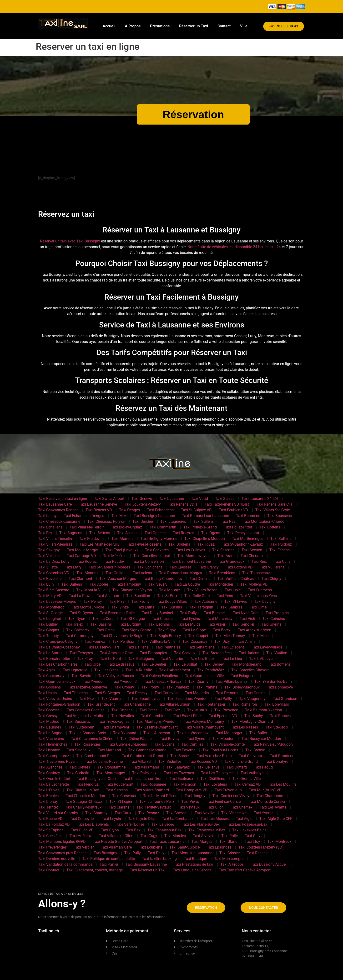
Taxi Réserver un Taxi (148, 870)
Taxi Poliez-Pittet (238, 527)
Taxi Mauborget (229, 733)
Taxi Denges (129, 510)
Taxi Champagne (136, 704)
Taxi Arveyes (204, 836)
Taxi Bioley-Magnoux (242, 687)
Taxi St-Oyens (81, 613)
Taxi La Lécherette (53, 784)
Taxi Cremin (255, 750)
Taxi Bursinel (215, 613)
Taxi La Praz (79, 596)
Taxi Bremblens (222, 573)
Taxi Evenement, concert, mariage (95, 870)
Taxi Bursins (172, 607)
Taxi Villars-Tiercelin (55, 539)
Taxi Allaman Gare (116, 847)
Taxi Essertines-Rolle (117, 613)
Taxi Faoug (263, 767)
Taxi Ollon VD (82, 830)
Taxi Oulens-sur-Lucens (127, 744)
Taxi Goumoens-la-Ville (204, 676)
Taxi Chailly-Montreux (83, 807)
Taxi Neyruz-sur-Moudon (272, 744)
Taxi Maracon (185, 784)
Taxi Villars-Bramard (152, 790)
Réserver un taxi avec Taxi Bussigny (70, 241)
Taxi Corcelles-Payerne (104, 761)
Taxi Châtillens (213, 779)
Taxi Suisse (225, 499)
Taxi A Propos (232, 864)
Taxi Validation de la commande (65, 864)
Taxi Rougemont (120, 784)
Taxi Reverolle (50, 579)
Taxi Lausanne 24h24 (260, 499)
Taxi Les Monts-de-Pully (100, 544)
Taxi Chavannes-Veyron (132, 590)
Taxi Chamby (96, 813)
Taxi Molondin (197, 693)
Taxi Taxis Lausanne (167, 842)
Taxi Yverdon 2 (124, 681)
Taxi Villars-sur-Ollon (116, 836)
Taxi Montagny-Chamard (252, 721)
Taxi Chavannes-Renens (58, 510)
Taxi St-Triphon (51, 830)
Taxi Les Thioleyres (217, 773)
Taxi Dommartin (163, 527)
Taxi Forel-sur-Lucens (220, 750)
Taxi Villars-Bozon (202, 590)
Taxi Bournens (248, 516)
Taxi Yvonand (125, 733)
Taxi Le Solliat (185, 664)
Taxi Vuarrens (113, 699)
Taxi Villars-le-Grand (241, 761)
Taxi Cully (282, 561)
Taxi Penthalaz (168, 647)
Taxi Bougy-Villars (172, 601)
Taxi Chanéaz (178, 687)
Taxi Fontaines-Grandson (59, 704)
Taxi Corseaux (124, 796)
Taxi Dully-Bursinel (157, 613)
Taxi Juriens (249, 653)
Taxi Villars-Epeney (231, 681)
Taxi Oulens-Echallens (159, 676)
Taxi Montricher (220, 584)
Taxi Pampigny (128, 584)
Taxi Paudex (114, 561)
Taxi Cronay (124, 687)
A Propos (133, 26)
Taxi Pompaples (153, 653)
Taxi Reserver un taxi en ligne (63, 499)
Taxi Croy (85, 659)
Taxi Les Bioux (202, 659)
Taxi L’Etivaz (49, 790)
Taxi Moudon (223, 739)
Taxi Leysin (111, 819)
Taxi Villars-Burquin (174, 704)
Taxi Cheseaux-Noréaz (163, 681)
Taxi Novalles (123, 716)
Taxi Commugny (80, 636)
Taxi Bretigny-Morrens (159, 539)
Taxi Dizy (222, 641)
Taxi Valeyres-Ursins (55, 699)
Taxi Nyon (77, 619)
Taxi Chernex (242, 807)
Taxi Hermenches (53, 744)
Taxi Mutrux (197, 710)
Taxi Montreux (279, 842)
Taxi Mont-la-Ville (91, 590)
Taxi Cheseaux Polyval (106, 521)
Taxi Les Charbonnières (58, 664)
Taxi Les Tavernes (179, 773)
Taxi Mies (260, 636)
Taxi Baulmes (50, 727)
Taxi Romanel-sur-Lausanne (205, 516)
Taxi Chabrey (49, 773)
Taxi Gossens (49, 687)
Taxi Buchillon (138, 596)
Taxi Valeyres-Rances (116, 676)
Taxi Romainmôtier (54, 659)
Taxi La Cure (103, 619)
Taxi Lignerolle (75, 670)
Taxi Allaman (108, 596)
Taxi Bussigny (105, 853)
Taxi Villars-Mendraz (55, 544)
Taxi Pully (133, 853)
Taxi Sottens (281, 539)
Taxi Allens (246, 641)
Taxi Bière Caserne (54, 590)
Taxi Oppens (155, 533)
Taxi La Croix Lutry (54, 561)
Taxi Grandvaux (231, 561)
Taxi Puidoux (281, 544)
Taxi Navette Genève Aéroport (118, 842)
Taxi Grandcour (283, 756)
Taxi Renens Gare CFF (275, 504)
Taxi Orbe (93, 664)
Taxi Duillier (48, 624)
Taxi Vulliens (49, 556)
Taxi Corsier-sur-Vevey (231, 796)
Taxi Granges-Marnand (147, 750)
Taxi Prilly (156, 853)
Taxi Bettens (100, 533)
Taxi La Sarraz (50, 653)
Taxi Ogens (211, 533)
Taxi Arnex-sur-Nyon (255, 630)
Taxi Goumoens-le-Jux (57, 681)
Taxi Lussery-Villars (103, 647)
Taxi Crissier (230, 853)
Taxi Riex (259, 561)
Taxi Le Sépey (163, 824)
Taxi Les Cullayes (190, 550)
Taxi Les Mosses (215, 819)
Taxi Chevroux (251, 756)
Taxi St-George (50, 613)
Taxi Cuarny (198, 681)
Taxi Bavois (81, 676)
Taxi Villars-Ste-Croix (273, 510)
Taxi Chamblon (154, 716)
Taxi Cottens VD (239, 567)
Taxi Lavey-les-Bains (249, 830)
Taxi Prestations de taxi (194, 864)
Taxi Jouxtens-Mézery (142, 504)
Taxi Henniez (49, 750)
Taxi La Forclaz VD (54, 824)
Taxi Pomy (150, 687)
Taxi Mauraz (170, 590)
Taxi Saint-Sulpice (184, 847)
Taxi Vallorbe (172, 659)
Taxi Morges (202, 842)
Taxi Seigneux (79, 750)
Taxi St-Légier (121, 802)
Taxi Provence (226, 710)
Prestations (160, 26)
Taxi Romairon (245, 704)
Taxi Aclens (142, 573)
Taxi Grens (106, 630)
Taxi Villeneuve (234, 813)
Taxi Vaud (199, 499)
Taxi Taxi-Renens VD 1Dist (227, 504)
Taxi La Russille (139, 670)
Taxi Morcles (175, 836)
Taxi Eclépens (233, 647)
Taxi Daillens (138, 647)
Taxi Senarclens (201, 647)
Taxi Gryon (110, 830)
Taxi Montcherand (246, 664)
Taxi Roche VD (50, 819)
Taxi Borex (222, 630)
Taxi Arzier (217, 624)
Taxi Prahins (207, 687)
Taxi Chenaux (252, 556)
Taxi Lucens (164, 744)
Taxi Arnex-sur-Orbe (116, 653)
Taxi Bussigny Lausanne (146, 864)
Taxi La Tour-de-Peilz (157, 802)
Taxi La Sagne (50, 733)
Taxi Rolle (230, 836)
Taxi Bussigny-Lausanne (154, 516)
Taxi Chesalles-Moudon (85, 796)
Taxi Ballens (72, 584)
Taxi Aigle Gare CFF (276, 819)
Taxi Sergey (214, 664)
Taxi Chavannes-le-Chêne (92, 739)
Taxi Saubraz (231, 607)
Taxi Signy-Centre (136, 630)
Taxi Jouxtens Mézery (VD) (261, 847)
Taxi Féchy (141, 601)
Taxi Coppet (198, 636)
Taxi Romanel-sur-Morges (181, 573)
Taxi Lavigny (265, 601)
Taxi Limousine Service (192, 870)
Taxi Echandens (160, 510)
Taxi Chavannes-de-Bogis (122, 636)
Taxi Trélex (74, 624)
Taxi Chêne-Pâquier (136, 739)
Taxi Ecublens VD (234, 510)
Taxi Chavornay (51, 676)
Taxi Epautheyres (146, 699)
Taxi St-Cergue (133, 619)
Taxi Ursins (47, 693)
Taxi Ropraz (87, 561)
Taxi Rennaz (149, 813)
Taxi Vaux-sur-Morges (118, 579)
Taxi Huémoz (81, 836)
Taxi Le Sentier (154, 664)
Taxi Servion (252, 550)
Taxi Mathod (49, 721)
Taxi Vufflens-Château (236, 579)
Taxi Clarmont (80, 579)
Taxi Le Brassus (121, 664)
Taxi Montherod (51, 607)
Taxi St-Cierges (107, 693)
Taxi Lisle (233, 590)
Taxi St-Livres (236, 601)
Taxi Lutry (73, 567)
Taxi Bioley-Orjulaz (126, 527)
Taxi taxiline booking (159, 859)
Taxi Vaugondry (252, 699)
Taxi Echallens (50, 527)
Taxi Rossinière (153, 784)
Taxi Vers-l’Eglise (130, 824)
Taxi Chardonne (270, 796)
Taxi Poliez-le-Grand (200, 527)
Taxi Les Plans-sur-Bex (201, 824)
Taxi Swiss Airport (109, 499)
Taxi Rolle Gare (197, 596)
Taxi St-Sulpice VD (196, 510)
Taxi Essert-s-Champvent (157, 727)
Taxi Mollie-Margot (83, 550)
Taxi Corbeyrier (82, 819)
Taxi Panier (109, 864)
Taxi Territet (48, 807)
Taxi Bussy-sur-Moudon (261, 739)
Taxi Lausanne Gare (55, 504)
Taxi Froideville (92, 539)
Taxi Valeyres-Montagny (204, 721)
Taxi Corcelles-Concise (86, 710)
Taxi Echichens (150, 567)
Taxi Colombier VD (54, 573)
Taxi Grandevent (101, 704)
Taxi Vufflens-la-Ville (158, 641)
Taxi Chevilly (185, 653)
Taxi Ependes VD (223, 716)
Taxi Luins (145, 607)
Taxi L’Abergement (175, 670)
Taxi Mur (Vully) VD (265, 790)
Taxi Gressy (48, 716)
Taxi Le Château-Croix (88, 733)
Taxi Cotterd (237, 767)
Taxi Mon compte (229, 859)
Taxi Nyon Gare (246, 613)
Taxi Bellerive (208, 767)
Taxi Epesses (181, 567)
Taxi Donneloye (280, 687)
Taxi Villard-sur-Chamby (58, 813)
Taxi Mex (119, 516)
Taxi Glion (215, 807)
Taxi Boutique (195, 859)
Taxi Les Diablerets (93, 824)
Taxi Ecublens (151, 847)
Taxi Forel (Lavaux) (122, 550)
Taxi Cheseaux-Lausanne (59, 521)
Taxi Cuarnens (260, 590)
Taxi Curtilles (192, 744)
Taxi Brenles (48, 796)
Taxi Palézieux (144, 773)
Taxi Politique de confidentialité (108, 859)
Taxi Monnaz (87, 573)
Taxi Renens (257, 853)
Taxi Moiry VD (50, 596)
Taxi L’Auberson (157, 733)
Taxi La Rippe (194, 630)
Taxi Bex (133, 830)
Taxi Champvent (115, 727)
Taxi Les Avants (273, 807)
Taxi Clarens (119, 807)
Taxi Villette (48, 567)
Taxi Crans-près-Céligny (58, 641)
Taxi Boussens (280, 516)
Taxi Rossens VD (203, 761)
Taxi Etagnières (173, 521)
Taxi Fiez (87, 699)
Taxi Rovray (170, 739)
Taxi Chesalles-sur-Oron (143, 779)
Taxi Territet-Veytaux (154, 807)
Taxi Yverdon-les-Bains (273, 681)
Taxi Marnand (109, 750)
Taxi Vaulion (277, 653)
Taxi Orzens (255, 693)
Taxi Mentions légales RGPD (62, 842)
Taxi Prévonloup (228, 790)
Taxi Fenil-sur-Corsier (224, 802)
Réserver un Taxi (194, 26)
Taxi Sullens (203, 521)
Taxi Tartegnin (201, 607)
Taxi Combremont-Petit (96, 756)
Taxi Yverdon (94, 681)
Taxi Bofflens (280, 664)
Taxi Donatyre (277, 761)
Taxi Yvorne (264, 813)
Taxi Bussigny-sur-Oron (96, 779)
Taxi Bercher (143, 521)
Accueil (109, 26)
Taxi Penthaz (123, 641)
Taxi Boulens (179, 544)
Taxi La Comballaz (178, 819)
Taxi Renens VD (99, 510)
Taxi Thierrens (76, 693)
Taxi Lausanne (171, 499)
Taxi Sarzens (117, 790)
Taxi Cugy (149, 836)
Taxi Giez (172, 710)
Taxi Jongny (195, 796)
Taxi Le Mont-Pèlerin (160, 796)
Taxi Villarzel (141, 761)
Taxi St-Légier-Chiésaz (84, 802)
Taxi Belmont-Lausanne (191, 561)
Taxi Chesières (50, 836)
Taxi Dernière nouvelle (57, 859)
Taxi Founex (95, 641)
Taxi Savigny (49, 550)
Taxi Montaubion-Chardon (265, 521)
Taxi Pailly (223, 699)
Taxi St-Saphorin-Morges (109, 567)
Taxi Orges (149, 710)
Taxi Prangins (277, 613)
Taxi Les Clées (106, 670)
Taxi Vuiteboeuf (81, 727)
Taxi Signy (167, 630)
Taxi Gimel (259, 607)
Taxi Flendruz (87, 784)
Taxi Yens (225, 596)
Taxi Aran (225, 556)
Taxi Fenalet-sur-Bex (164, 830)
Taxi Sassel (180, 756)
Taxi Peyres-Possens (144, 544)
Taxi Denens (200, 579)
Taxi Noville (204, 813)
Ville (244, 26)
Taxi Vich (247, 619)
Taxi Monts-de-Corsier (267, 802)
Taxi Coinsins (274, 619)
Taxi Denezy (137, 693)
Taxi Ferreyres (81, 653)
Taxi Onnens (122, 710)
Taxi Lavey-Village (267, 647)
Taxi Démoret (227, 693)
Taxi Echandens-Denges (84, 516)
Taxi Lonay (47, 516)
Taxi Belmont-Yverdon (264, 710)
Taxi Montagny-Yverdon (156, 721)
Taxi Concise (49, 710)
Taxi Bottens (270, 527)
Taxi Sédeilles (170, 761)
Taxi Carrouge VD (81, 556)
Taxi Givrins (271, 624)
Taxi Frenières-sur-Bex (207, 830)
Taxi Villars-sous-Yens (258, 596)
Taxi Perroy (93, 601)
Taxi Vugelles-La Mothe (84, 716)
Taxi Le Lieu (232, 659)
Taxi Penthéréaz (211, 670)
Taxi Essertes (223, 550)
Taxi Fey (45, 533)
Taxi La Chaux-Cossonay (59, 647)
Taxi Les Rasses (244, 727)
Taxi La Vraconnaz (193, 733)
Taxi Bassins (101, 624)
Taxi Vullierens (272, 567)
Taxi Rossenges (88, 744)
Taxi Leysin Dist (141, 819)
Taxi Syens (196, 739)
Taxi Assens (127, 533)
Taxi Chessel (177, 813)
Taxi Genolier (243, 624)
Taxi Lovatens (215, 784)
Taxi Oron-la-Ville (246, 779)
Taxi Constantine (111, 767)
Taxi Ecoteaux (181, 779)
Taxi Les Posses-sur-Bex (247, 824)
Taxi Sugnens (71, 533)
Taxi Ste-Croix (277, 727)
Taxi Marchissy (220, 619)
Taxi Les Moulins (282, 784)
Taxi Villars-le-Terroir (87, 527)
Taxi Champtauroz (54, 756)
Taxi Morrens (122, 539)
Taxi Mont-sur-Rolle (88, 607)
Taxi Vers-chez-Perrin (214, 756)
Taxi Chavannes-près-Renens (62, 853)
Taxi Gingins (49, 630)
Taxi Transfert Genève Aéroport (245, 870)
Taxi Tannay (48, 636)
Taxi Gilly (253, 836)
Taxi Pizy (117, 601)
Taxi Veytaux (189, 807)
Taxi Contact (49, 870)
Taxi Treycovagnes (114, 721)
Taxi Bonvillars (277, 704)
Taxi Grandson (285, 699)
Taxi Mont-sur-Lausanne (192, 853)
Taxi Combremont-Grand (143, 756)
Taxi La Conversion (148, 561)
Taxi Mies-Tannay (230, 636)
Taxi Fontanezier (211, 704)
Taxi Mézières (115, 556)
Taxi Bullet (258, 733)
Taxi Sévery (158, 584)
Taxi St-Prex (167, 596)
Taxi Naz (228, 521)
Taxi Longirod (50, 619)
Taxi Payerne (184, 750)
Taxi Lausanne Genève (98, 504)
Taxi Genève (142, 499)
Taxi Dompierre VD (192, 790)
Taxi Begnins (159, 624)
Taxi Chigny (271, 579)
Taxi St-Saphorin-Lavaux (242, 544)
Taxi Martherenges (248, 539)
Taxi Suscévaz (79, 721)
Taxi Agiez (47, 670)
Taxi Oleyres (80, 767)
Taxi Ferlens (280, 550)
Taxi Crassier (163, 619)
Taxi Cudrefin (78, 773)
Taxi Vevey (191, 802)
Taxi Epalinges (219, 847)
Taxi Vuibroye (252, 773)
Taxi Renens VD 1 (183, 504)
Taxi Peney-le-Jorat (243, 533)
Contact (224, 26)
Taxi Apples (99, 584)
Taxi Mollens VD (254, 584)
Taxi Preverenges (52, 847)
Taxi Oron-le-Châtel (54, 779)
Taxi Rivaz (206, 544)
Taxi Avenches (50, 767)
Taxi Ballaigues (141, 659)
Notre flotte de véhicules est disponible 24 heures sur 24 (234, 247)
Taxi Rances (280, 716)
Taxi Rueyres (183, 533)
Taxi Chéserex (78, 630)
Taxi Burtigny (130, 624)
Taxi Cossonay (195, 641)
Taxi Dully (188, 613)
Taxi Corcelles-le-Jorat (152, 556)
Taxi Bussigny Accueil (269, 864)
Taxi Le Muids (189, 624)
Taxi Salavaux (178, 767)
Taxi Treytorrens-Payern (58, 761)
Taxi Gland (228, 842)
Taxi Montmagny (111, 773)
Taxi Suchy (254, 716)
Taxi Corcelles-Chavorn (250, 670)
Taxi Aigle (244, 819)
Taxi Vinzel (120, 607)
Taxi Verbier (84, 847)
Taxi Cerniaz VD (247, 784)
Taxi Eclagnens (244, 676)
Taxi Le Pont (111, 659)
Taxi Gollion (116, 573)
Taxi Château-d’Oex (83, 790)
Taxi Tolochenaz (256, 573)
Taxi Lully (46, 584)
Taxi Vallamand (146, 767)
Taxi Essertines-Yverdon (187, 699)
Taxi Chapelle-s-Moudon (205, 539)
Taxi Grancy (209, 567)
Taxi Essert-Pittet (188, 716)
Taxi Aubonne (206, 601)
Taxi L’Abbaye (261, 659)
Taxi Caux (123, 813)
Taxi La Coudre (187, 584)
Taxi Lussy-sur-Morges (57, 601)
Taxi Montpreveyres (194, 556)
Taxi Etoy (252, 842)
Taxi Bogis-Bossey (166, 636)
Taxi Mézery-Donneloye (87, 687)
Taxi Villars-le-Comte (227, 744)
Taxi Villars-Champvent (204, 727)
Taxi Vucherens (51, 739)
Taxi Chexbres (157, 550)
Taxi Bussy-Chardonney (163, 579)
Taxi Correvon (166, 693)
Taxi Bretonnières (217, 653)
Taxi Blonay (48, 802)
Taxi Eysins (190, 619)
